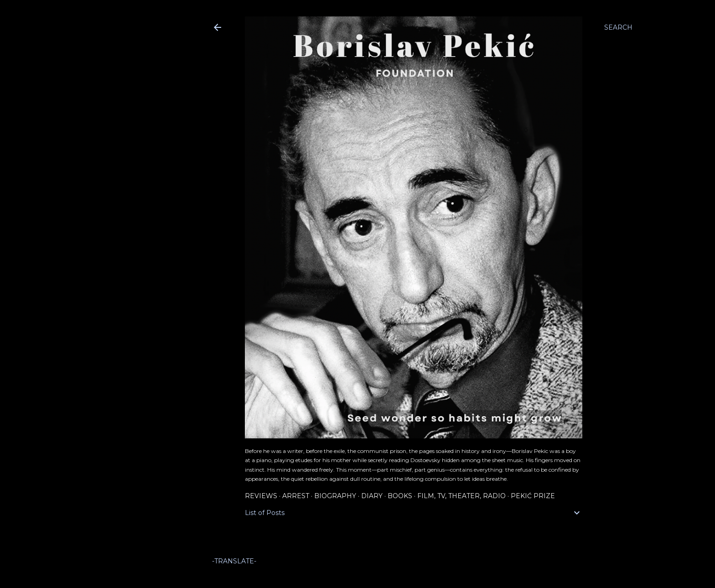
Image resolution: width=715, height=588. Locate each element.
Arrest (296, 496)
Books (400, 496)
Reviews (261, 496)
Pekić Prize (533, 496)
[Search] (618, 27)
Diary (372, 496)
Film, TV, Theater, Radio (461, 496)
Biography (335, 496)
